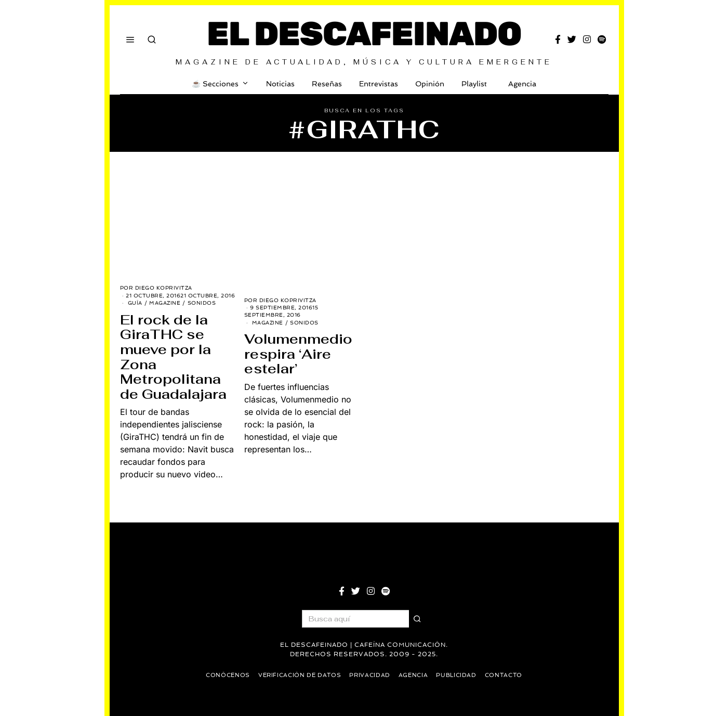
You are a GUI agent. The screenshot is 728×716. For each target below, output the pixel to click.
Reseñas (327, 84)
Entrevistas (379, 84)
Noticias (280, 84)
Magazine (165, 303)
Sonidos (202, 303)
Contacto (509, 675)
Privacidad (370, 675)
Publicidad (460, 675)
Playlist (474, 84)
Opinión (430, 84)
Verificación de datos (297, 675)
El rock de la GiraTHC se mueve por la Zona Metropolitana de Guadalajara (173, 357)
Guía (135, 303)
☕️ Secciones (215, 84)
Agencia (520, 84)
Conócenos (223, 675)
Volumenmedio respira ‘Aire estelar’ (298, 354)
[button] (418, 619)
